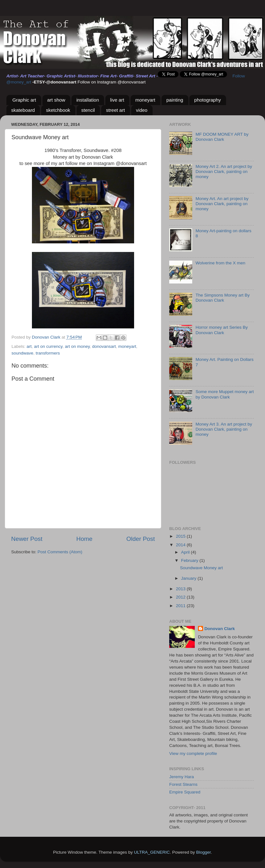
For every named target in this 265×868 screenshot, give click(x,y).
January (189, 578)
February (190, 560)
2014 (181, 545)
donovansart (104, 346)
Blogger (203, 852)
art (29, 346)
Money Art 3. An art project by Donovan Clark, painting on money (224, 429)
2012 (181, 597)
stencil (88, 110)
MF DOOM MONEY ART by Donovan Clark (222, 137)
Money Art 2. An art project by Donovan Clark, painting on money (224, 172)
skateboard (23, 110)
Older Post (141, 539)
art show (56, 100)
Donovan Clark (220, 629)
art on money (77, 346)
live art (117, 100)
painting (175, 100)
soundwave (22, 353)
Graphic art (24, 100)
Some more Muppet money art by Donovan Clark (224, 394)
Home (84, 539)
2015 (181, 536)
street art (115, 110)
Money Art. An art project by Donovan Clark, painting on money (222, 204)
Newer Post (27, 539)
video (142, 110)
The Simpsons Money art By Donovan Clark (223, 298)
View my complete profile (193, 753)
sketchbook (58, 110)
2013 (181, 589)
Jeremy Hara (182, 777)
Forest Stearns (183, 784)
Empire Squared (185, 792)
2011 (181, 606)
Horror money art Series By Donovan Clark (222, 330)
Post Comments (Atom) (60, 552)
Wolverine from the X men (220, 263)
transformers (48, 353)
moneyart (145, 100)
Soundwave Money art (201, 568)
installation (88, 100)
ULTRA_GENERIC (152, 852)
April (186, 552)
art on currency (48, 346)
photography (207, 100)
